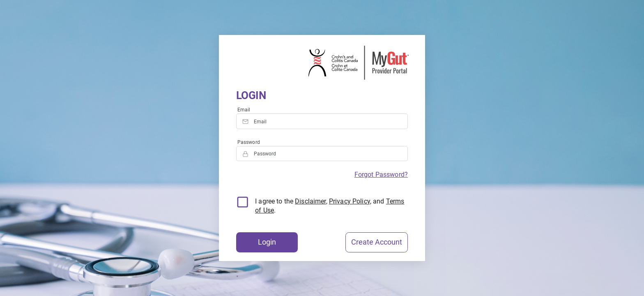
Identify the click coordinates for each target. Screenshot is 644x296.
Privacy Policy (350, 201)
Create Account (377, 242)
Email (244, 110)
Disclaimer (310, 201)
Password (249, 142)
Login (267, 242)
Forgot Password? (381, 175)
